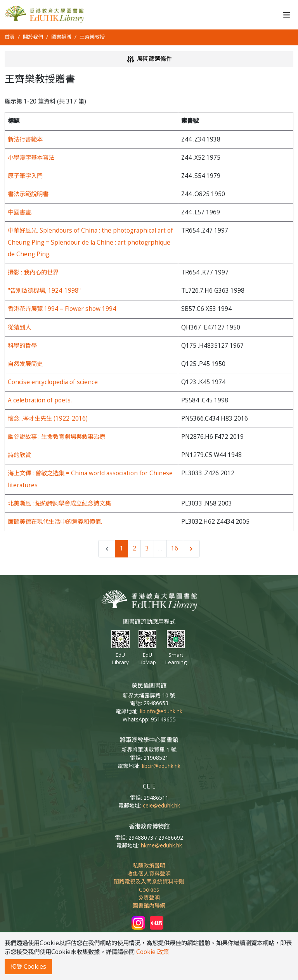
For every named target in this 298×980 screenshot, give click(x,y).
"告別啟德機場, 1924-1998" (44, 291)
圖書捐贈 (61, 37)
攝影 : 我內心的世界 (33, 272)
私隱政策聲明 (149, 865)
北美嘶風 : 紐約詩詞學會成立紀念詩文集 (59, 503)
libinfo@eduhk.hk (161, 711)
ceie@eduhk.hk (161, 805)
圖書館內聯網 (149, 905)
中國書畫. (20, 212)
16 (175, 548)
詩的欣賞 (19, 455)
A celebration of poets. (40, 400)
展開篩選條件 (149, 59)
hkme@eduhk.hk (161, 845)
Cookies (149, 889)
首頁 (10, 37)
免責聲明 (149, 898)
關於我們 (33, 37)
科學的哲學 (22, 346)
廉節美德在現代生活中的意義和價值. (55, 522)
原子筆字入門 (25, 176)
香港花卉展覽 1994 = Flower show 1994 (62, 309)
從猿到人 (19, 327)
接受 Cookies (28, 967)
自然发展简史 (25, 364)
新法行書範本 (25, 139)
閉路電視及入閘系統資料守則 (149, 881)
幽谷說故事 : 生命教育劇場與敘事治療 (56, 437)
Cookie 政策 (152, 952)
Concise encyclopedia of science (53, 382)
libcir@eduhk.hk (161, 766)
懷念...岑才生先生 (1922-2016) (48, 418)
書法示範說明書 (28, 194)
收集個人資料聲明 (149, 874)
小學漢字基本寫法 (31, 158)
